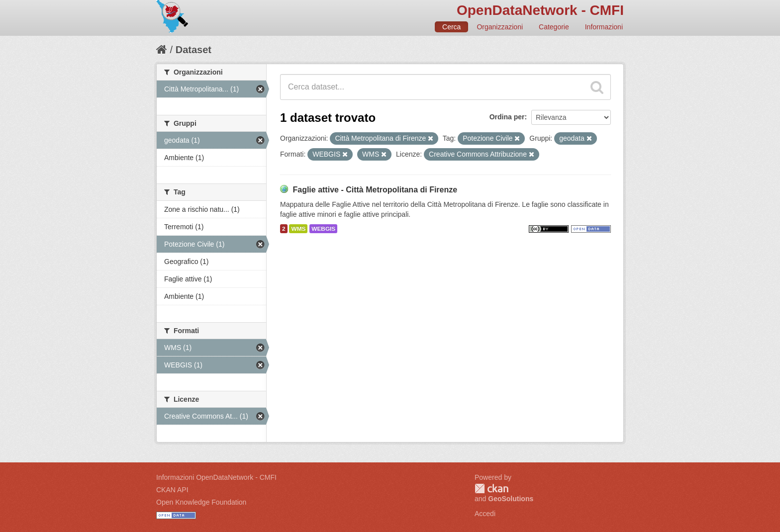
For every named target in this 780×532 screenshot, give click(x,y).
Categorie (554, 27)
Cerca (451, 27)
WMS (298, 229)
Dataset (194, 50)
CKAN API (172, 490)
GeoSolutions (511, 499)
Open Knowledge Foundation (201, 502)
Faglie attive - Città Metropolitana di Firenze (375, 190)
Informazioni (604, 27)
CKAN (491, 488)
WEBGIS (323, 229)
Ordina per (507, 117)
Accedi (485, 514)
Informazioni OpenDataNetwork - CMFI (216, 477)
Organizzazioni (500, 27)
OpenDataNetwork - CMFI (540, 10)
